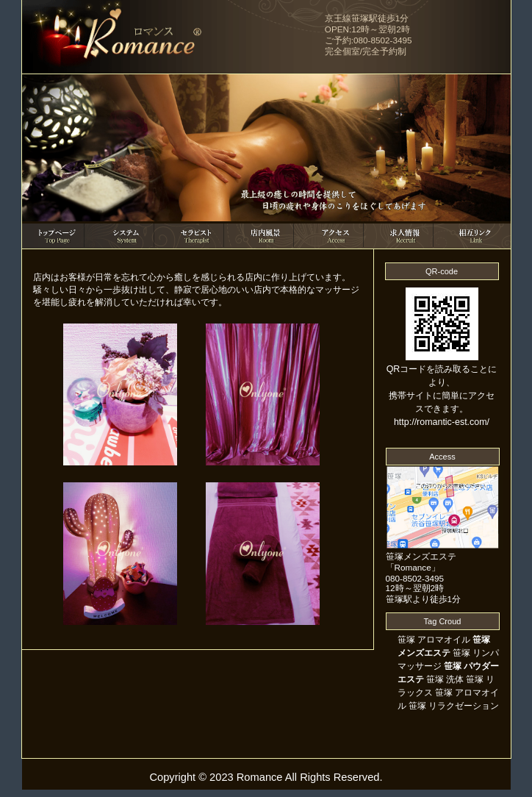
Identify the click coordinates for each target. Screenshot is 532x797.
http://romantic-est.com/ (442, 422)
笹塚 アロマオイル (434, 640)
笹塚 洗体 (445, 679)
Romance (260, 777)
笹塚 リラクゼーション (454, 706)
